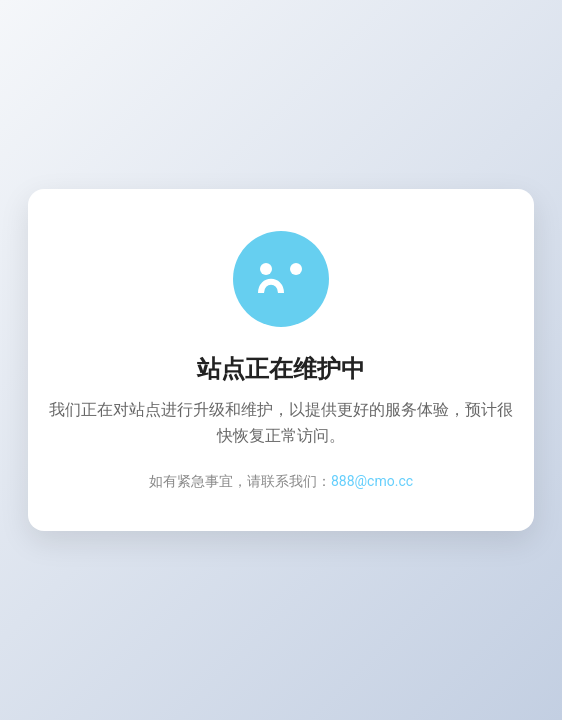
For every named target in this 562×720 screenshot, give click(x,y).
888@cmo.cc (372, 481)
